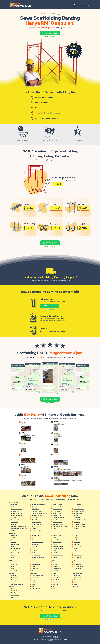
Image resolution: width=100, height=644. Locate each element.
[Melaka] (15, 587)
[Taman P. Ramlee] (82, 511)
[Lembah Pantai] (82, 515)
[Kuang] (19, 546)
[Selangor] (15, 534)
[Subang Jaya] (61, 535)
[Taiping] (61, 564)
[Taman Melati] (19, 511)
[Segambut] (19, 518)
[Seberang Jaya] (82, 571)
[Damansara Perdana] (19, 553)
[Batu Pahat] (19, 564)
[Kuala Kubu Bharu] (61, 549)
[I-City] (40, 549)
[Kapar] (61, 551)
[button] (85, 5)
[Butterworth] (82, 569)
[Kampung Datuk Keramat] (19, 526)
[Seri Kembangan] (61, 546)
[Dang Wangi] (40, 520)
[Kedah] (35, 560)
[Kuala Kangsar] (61, 569)
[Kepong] (61, 529)
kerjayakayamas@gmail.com (52, 636)
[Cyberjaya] (40, 540)
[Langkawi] (40, 569)
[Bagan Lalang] (40, 555)
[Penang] (77, 560)
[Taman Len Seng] (82, 509)
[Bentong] (19, 580)
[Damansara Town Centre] (19, 520)
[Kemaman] (40, 578)
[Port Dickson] (82, 578)
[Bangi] (61, 538)
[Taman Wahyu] (82, 513)
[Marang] (40, 582)
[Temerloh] (19, 578)
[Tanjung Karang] (61, 542)
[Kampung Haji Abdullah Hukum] (61, 526)
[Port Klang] (82, 540)
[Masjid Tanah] (19, 595)
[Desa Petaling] (61, 520)
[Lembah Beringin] (82, 553)
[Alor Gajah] (19, 593)
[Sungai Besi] (40, 507)
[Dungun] (40, 580)
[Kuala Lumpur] (15, 503)
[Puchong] (19, 538)
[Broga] (19, 555)
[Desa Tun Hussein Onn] (82, 520)
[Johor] (15, 560)
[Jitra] (40, 571)
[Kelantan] (56, 574)
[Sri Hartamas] (82, 505)
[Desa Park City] (40, 531)
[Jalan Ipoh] (40, 518)
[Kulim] (40, 566)
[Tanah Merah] (61, 578)
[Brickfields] (19, 531)
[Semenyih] (82, 542)
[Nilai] (82, 580)
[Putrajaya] (77, 587)
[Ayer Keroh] (19, 591)
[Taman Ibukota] (61, 509)
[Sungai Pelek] (82, 546)
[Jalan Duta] (82, 522)
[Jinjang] (19, 524)
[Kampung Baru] (40, 524)
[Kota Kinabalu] (40, 589)
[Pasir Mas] (61, 584)
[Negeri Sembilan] (77, 574)
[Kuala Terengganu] (40, 576)
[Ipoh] (61, 562)
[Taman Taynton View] (19, 513)
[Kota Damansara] (61, 555)
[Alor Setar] (40, 562)
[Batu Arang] (82, 544)
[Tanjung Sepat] (19, 549)
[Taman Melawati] (40, 511)
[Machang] (61, 582)
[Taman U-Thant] (61, 513)
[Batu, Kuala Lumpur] (40, 515)
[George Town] (82, 562)
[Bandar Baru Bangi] (40, 542)
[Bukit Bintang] (61, 515)
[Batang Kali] (19, 557)
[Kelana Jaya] (82, 557)
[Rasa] (82, 551)
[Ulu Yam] (40, 551)
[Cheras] (40, 529)
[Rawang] (19, 540)
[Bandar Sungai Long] (40, 557)
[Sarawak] (56, 587)
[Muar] (19, 566)
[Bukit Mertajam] (82, 566)
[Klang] (82, 535)
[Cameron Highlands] (19, 584)
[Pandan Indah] (82, 555)
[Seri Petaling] (82, 518)
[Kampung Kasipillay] (82, 526)
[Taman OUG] (61, 511)
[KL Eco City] (40, 526)
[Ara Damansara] (40, 553)
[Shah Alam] (19, 535)
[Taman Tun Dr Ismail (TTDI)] (40, 513)
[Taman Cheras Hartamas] (82, 507)
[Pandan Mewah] (61, 505)
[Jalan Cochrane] (61, 522)
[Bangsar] (82, 529)
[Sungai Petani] (40, 564)
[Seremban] (82, 576)
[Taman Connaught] (19, 509)
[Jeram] (61, 557)
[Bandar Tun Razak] (19, 515)
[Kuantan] (19, 576)
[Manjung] (61, 566)
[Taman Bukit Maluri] (61, 507)
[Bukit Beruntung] (61, 553)
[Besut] (40, 584)
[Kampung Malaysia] (82, 524)
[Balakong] (40, 546)
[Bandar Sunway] (61, 540)
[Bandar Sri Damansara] (40, 505)
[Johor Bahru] (19, 562)
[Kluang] (19, 569)
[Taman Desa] (40, 509)
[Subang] (19, 542)
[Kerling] (82, 549)
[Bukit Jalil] (19, 505)
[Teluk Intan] (61, 571)
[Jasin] (19, 597)
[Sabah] (35, 587)
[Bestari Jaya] (40, 544)
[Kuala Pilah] (82, 584)
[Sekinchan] (19, 551)
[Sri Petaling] (19, 507)
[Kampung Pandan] (61, 524)
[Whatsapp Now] (50, 33)
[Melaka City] (19, 589)
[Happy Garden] (40, 522)
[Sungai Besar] (19, 544)
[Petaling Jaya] (40, 535)
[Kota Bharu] (61, 576)
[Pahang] (15, 574)
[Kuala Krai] (61, 580)
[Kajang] (40, 538)
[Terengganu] (35, 574)
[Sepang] (82, 538)
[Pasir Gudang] (19, 571)
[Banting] (61, 544)
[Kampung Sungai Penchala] (19, 529)
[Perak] (56, 560)
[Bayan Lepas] (82, 564)
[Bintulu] (61, 589)
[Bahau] (82, 582)
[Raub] (19, 582)
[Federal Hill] (19, 522)
